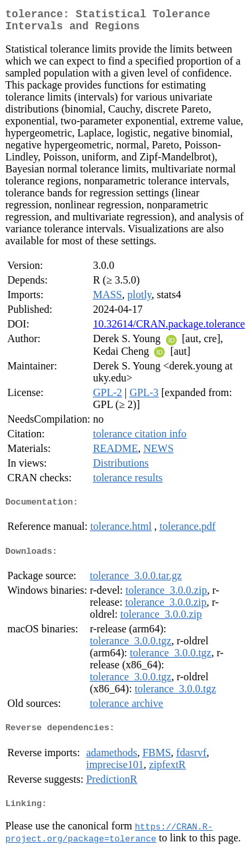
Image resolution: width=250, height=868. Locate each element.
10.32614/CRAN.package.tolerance (169, 329)
